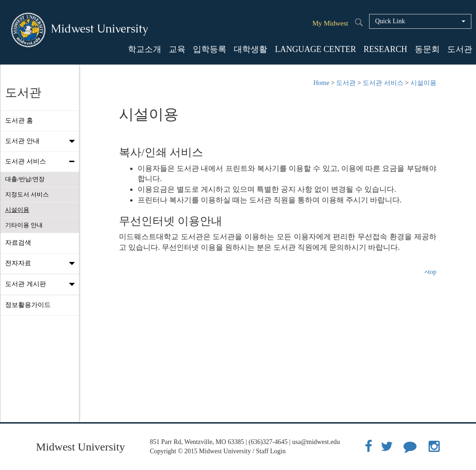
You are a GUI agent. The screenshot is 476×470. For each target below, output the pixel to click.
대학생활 (251, 49)
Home (321, 83)
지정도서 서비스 (27, 194)
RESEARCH (385, 49)
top (430, 272)
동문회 (427, 49)
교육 (177, 49)
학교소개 (145, 49)
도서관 (460, 49)
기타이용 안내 (24, 225)
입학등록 (210, 49)
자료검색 (18, 243)
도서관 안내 (42, 141)
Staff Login (271, 451)
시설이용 (17, 210)
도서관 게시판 (42, 284)
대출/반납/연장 (25, 179)
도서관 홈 (19, 121)
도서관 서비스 (42, 162)
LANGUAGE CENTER (315, 49)
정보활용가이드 (28, 305)
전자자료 (42, 263)
